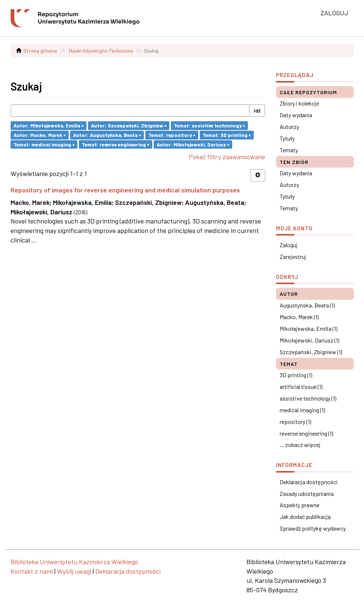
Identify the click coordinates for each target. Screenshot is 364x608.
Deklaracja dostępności (309, 482)
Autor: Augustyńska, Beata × (107, 135)
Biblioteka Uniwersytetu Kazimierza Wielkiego (74, 562)
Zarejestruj (293, 257)
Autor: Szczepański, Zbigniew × (129, 125)
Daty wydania (296, 115)
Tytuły (287, 138)
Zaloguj (289, 245)
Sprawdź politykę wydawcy (313, 528)
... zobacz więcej (300, 445)
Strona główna (40, 51)
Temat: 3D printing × (227, 135)
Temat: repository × (172, 135)
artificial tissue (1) (301, 387)
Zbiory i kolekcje (299, 103)
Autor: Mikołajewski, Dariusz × (193, 144)
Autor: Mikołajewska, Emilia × (49, 125)
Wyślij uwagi (74, 571)
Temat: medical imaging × (44, 144)
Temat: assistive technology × (209, 125)
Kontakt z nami (32, 571)
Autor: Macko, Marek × (40, 135)
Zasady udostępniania (307, 494)
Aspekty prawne (300, 505)
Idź (257, 110)
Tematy (289, 150)
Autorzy (289, 127)
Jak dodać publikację (305, 517)
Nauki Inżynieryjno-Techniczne (101, 51)
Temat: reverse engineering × (116, 144)
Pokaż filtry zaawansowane (227, 157)
